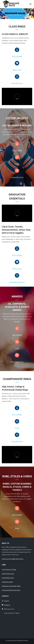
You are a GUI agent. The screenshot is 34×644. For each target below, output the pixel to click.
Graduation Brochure (17, 282)
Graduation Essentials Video (11, 586)
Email (17, 164)
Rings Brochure (17, 83)
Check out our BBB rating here (13, 559)
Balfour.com (17, 70)
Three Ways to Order (9, 569)
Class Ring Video (7, 582)
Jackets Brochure (17, 177)
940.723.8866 (17, 56)
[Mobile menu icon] (30, 4)
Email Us (7, 605)
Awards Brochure (17, 362)
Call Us (6, 601)
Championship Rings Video (11, 590)
